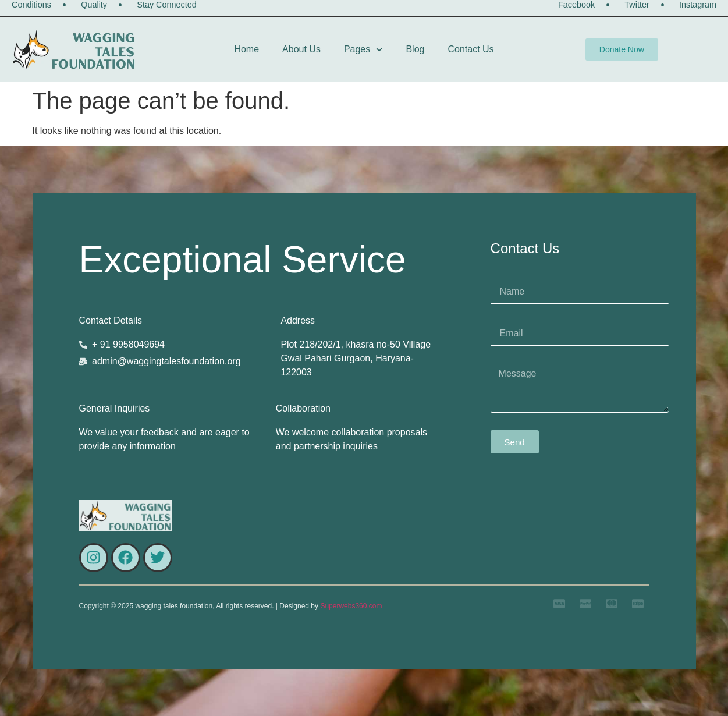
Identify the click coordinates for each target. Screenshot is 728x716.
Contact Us (470, 49)
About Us (301, 49)
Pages (363, 50)
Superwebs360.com (351, 606)
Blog (415, 49)
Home (246, 49)
